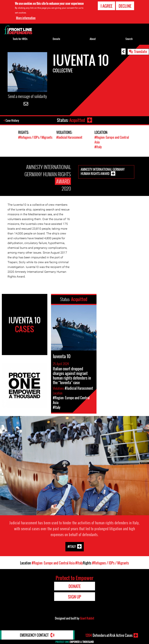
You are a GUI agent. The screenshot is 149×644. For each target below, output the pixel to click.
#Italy (98, 146)
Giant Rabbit (87, 618)
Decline (125, 6)
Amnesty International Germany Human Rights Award (103, 171)
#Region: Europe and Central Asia (53, 562)
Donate (56, 39)
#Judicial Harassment (69, 137)
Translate (141, 51)
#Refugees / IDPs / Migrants (35, 137)
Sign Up (74, 596)
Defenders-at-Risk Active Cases (109, 635)
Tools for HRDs (20, 39)
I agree (106, 6)
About (93, 39)
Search (129, 39)
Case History (13, 120)
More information (26, 18)
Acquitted (77, 120)
